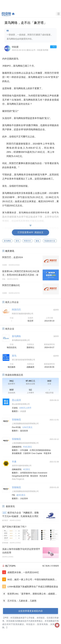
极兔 (38, 241)
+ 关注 (53, 47)
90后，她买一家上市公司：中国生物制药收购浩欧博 (32, 580)
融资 (5, 513)
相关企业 (10, 329)
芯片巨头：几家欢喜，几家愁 (22, 601)
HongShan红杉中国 (20, 476)
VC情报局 (55, 566)
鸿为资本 (43, 476)
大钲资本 (24, 499)
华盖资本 (47, 453)
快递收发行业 (50, 241)
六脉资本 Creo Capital (33, 453)
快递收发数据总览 (14, 375)
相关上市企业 (12, 302)
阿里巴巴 (27, 241)
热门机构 (46, 566)
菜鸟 (17, 241)
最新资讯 (10, 506)
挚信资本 (34, 476)
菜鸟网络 (7, 241)
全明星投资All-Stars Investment (34, 473)
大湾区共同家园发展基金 (40, 450)
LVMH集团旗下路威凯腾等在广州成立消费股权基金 (33, 587)
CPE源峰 (24, 450)
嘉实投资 (24, 431)
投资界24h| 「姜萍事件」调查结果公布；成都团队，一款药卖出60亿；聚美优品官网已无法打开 (31, 594)
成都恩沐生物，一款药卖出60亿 (23, 572)
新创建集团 (17, 453)
